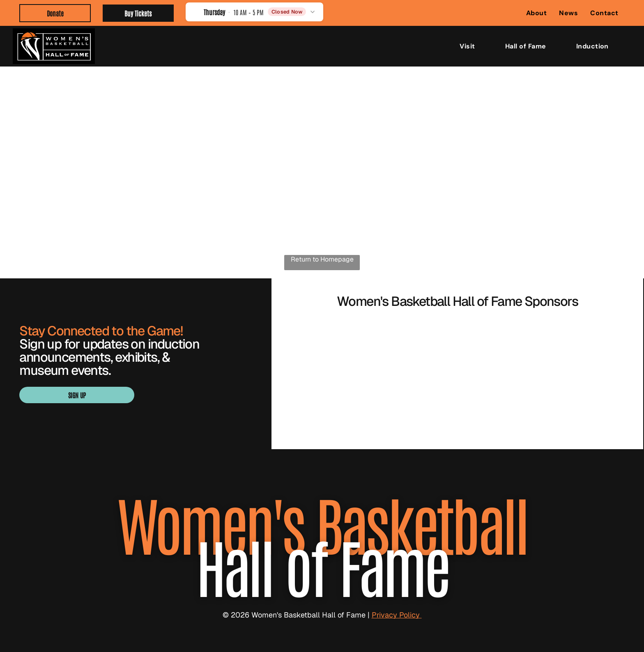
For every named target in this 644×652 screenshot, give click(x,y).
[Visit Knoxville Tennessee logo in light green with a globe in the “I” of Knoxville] (458, 397)
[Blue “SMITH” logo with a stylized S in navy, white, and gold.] (340, 397)
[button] (255, 12)
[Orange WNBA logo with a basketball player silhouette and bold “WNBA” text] (458, 348)
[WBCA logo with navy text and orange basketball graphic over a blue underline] (340, 348)
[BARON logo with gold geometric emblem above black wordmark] (574, 348)
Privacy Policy (397, 615)
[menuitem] (536, 13)
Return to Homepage (322, 259)
